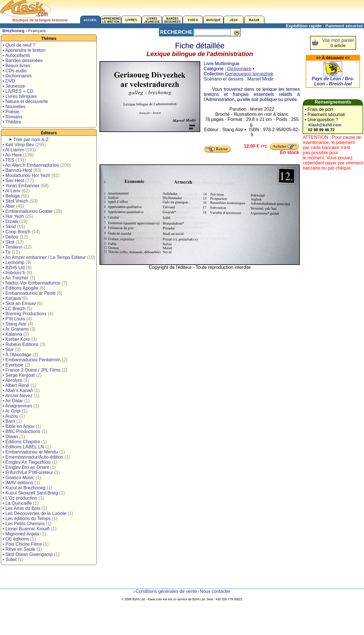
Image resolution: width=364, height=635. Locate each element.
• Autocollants (16, 55)
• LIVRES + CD (18, 91)
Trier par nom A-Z (31, 140)
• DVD (9, 81)
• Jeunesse (14, 86)
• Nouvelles (14, 107)
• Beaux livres (16, 66)
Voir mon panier (338, 40)
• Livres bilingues (20, 96)
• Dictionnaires (17, 76)
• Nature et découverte (25, 101)
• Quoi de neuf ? (19, 45)
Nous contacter (215, 591)
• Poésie (11, 112)
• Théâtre (12, 122)
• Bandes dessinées (23, 60)
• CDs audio (15, 71)
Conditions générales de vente (166, 591)
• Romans (13, 117)
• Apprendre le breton (24, 50)
